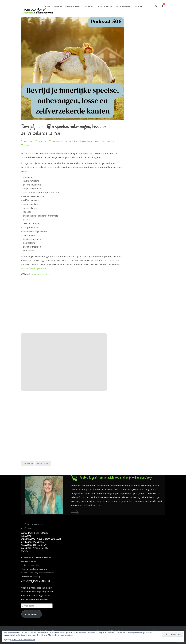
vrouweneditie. (42, 274)
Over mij (90, 7)
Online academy (73, 7)
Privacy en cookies (34, 524)
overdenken (28, 463)
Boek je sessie (105, 7)
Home (47, 7)
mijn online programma (34, 268)
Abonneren (32, 614)
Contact (139, 7)
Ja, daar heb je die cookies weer (23, 640)
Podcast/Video (124, 7)
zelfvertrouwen (43, 463)
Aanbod (58, 7)
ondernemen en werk (86, 141)
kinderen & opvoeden (68, 141)
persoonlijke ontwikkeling (105, 141)
